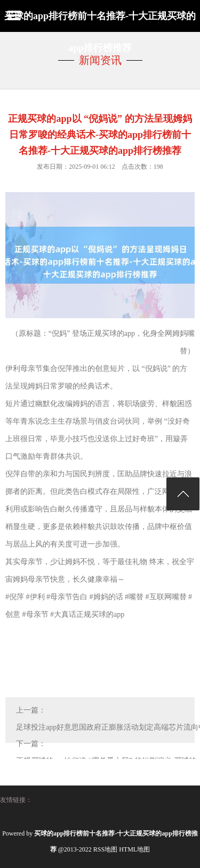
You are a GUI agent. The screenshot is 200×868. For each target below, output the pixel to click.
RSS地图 (105, 849)
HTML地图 (134, 849)
